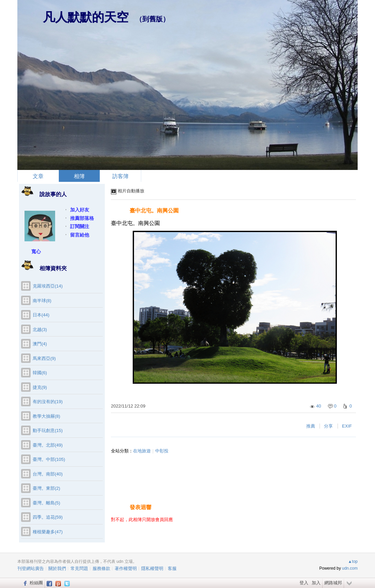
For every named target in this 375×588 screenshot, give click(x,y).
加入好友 (80, 210)
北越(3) (40, 330)
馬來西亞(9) (44, 358)
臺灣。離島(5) (46, 503)
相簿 (79, 176)
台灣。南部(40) (48, 474)
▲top (353, 561)
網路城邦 (333, 583)
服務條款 (101, 568)
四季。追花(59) (48, 517)
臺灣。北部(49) (48, 445)
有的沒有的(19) (48, 402)
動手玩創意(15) (48, 430)
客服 (172, 568)
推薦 (311, 426)
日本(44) (41, 315)
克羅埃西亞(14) (48, 286)
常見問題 (79, 568)
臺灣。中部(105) (49, 459)
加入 (316, 583)
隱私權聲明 (152, 568)
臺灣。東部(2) (46, 488)
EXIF (347, 426)
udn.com (350, 568)
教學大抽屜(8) (46, 416)
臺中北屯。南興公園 (154, 211)
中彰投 (162, 451)
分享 (328, 426)
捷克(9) (40, 387)
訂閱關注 (80, 226)
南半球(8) (42, 301)
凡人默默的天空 (86, 17)
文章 (38, 176)
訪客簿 (120, 176)
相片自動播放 (131, 191)
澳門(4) (40, 344)
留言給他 (80, 235)
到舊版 (152, 19)
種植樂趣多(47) (48, 532)
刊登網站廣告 (31, 568)
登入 (304, 583)
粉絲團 (36, 583)
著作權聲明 (126, 568)
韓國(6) (40, 373)
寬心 (36, 252)
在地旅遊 (142, 451)
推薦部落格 (82, 218)
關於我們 (57, 568)
